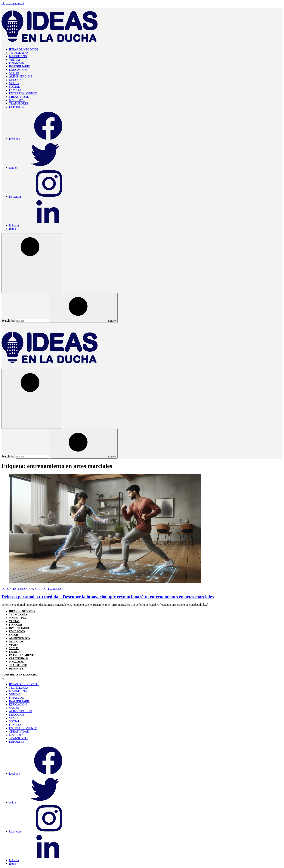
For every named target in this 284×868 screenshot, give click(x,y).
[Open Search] (31, 248)
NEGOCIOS (17, 80)
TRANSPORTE (19, 103)
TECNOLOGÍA (19, 53)
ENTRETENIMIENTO (23, 93)
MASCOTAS (17, 100)
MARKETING (18, 56)
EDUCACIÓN (18, 70)
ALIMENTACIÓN (20, 76)
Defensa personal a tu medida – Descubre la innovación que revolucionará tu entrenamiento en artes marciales (108, 597)
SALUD (14, 73)
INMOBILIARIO (20, 66)
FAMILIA (15, 90)
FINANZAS (16, 63)
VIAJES (14, 83)
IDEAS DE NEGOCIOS (24, 49)
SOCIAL (14, 87)
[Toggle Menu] (3, 325)
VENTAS (15, 60)
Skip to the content (13, 3)
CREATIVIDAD (19, 97)
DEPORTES (17, 107)
